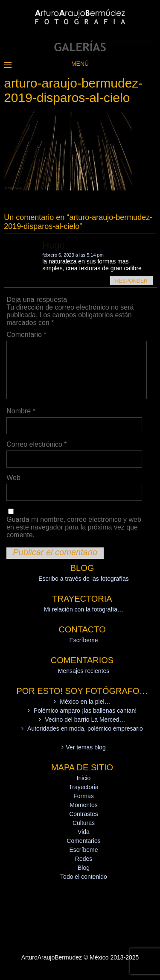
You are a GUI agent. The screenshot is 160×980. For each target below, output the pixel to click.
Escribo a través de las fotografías (84, 579)
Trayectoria (84, 787)
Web (13, 478)
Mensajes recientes (84, 671)
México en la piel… (85, 702)
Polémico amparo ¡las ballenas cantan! (85, 711)
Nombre (21, 411)
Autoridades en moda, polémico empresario (85, 728)
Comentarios (83, 841)
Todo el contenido (84, 877)
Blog (84, 868)
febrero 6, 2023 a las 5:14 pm (73, 255)
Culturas (84, 823)
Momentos (83, 805)
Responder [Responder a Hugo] (131, 281)
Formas (83, 796)
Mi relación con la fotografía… (84, 609)
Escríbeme (84, 640)
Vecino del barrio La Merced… (85, 720)
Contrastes (84, 814)
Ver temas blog (86, 747)
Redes (84, 859)
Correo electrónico (36, 444)
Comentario (26, 335)
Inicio (84, 778)
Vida (84, 832)
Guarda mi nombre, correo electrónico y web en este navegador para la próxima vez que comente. (74, 527)
